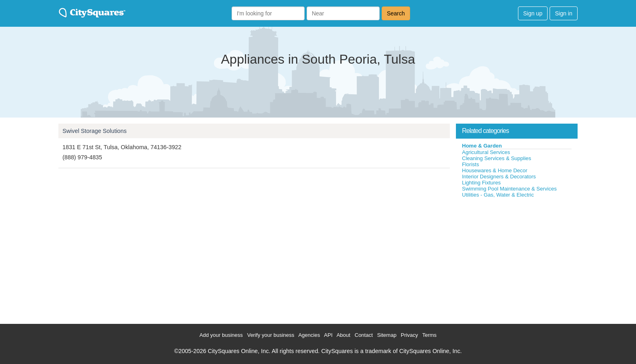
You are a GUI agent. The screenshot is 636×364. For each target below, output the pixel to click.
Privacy (409, 335)
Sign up (533, 13)
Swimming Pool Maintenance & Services (509, 189)
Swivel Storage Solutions (95, 131)
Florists (471, 164)
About (344, 335)
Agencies (309, 335)
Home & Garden (482, 146)
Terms (429, 335)
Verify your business (271, 335)
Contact (364, 335)
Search (396, 13)
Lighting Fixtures (481, 183)
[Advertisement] (517, 259)
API (328, 335)
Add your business (221, 335)
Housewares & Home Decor (495, 170)
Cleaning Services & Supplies (497, 158)
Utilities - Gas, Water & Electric (498, 195)
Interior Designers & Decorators (499, 177)
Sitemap (387, 335)
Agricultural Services (486, 152)
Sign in (564, 13)
